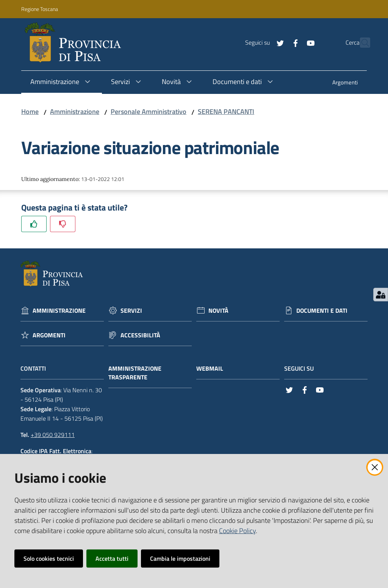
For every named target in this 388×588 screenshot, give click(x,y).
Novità (218, 311)
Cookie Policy (237, 531)
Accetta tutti (112, 558)
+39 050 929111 (53, 435)
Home (30, 112)
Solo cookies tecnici (49, 558)
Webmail (214, 369)
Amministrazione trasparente (135, 373)
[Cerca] (361, 43)
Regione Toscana (40, 9)
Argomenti (49, 335)
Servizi (131, 311)
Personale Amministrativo (149, 112)
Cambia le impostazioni (180, 558)
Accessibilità (140, 335)
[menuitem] (345, 83)
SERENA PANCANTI (226, 112)
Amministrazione (75, 112)
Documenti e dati (322, 311)
